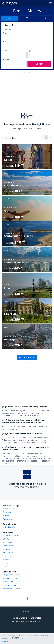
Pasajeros (6, 60)
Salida (5, 51)
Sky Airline (7, 549)
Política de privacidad (11, 585)
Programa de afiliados (12, 575)
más (22, 638)
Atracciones (8, 519)
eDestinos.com (34, 621)
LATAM (6, 563)
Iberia (5, 567)
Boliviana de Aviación (11, 535)
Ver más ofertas (27, 358)
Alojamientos (8, 512)
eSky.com (23, 621)
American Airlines (10, 553)
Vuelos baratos (9, 509)
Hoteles (6, 515)
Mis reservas (8, 582)
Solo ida (8, 29)
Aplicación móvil (9, 527)
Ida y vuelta (10, 25)
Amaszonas (7, 542)
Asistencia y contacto (11, 589)
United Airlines (8, 556)
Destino (5, 42)
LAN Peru (7, 539)
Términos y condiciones (12, 578)
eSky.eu (15, 621)
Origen (5, 33)
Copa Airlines (8, 546)
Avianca (6, 560)
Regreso (30, 51)
